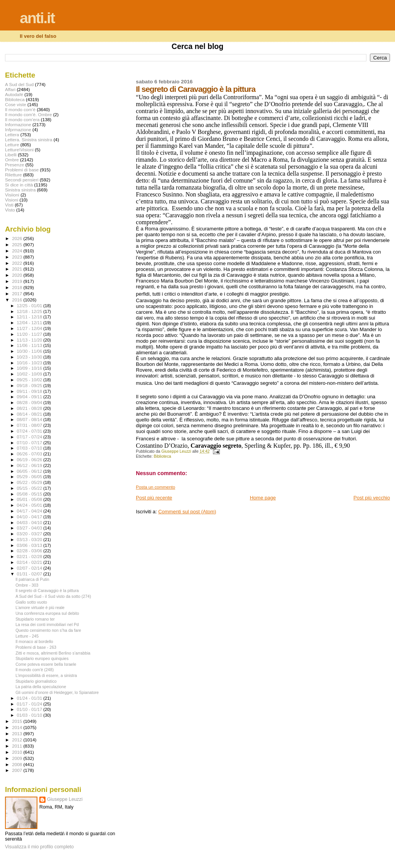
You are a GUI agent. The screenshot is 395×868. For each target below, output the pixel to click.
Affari (10, 89)
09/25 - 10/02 (30, 380)
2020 (18, 275)
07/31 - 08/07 (30, 425)
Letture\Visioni (19, 150)
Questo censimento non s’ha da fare (48, 630)
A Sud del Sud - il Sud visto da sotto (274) (53, 596)
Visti (9, 205)
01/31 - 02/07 (30, 574)
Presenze (15, 165)
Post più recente (154, 498)
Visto (10, 210)
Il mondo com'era (22, 119)
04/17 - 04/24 (30, 511)
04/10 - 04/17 (30, 517)
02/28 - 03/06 (30, 551)
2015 (18, 721)
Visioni (12, 200)
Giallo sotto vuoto (31, 602)
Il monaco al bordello (34, 641)
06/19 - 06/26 (30, 460)
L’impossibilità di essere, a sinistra (46, 675)
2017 (18, 294)
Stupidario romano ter (35, 619)
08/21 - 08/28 (30, 408)
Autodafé (14, 94)
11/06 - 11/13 (30, 345)
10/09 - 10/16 (30, 368)
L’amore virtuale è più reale (40, 607)
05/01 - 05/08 (30, 499)
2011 (18, 746)
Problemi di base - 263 (36, 647)
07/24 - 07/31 (30, 431)
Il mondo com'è (20, 109)
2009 (18, 758)
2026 (18, 238)
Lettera (12, 135)
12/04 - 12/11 (30, 323)
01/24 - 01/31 (30, 698)
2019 (18, 281)
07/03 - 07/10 (30, 448)
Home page (263, 498)
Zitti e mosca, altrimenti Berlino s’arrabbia (53, 653)
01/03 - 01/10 (30, 715)
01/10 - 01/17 (30, 709)
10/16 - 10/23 (30, 363)
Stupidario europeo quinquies (42, 658)
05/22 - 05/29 (30, 482)
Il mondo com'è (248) (35, 670)
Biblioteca (163, 456)
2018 (18, 287)
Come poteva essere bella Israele (46, 664)
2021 (18, 269)
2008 (18, 764)
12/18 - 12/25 (30, 311)
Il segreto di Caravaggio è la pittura (47, 591)
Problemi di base (22, 170)
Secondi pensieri (22, 180)
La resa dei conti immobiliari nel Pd (47, 624)
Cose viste (16, 104)
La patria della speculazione (41, 687)
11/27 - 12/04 (30, 328)
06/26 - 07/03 (30, 454)
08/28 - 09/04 (30, 403)
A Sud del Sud (19, 84)
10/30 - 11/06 (30, 351)
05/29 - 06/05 (30, 477)
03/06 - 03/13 (30, 545)
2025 (18, 244)
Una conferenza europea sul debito (47, 613)
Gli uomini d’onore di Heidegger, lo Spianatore (57, 692)
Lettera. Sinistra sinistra (29, 140)
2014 (18, 727)
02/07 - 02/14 (30, 568)
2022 (18, 263)
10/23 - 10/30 (30, 357)
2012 (18, 740)
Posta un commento (155, 487)
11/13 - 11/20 (30, 340)
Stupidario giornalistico (36, 681)
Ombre (12, 160)
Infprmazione (18, 129)
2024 (18, 251)
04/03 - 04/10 (30, 523)
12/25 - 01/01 (30, 306)
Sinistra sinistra (20, 190)
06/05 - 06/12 (30, 471)
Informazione (18, 124)
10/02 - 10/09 (30, 374)
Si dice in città (19, 185)
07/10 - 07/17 (30, 443)
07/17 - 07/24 (30, 437)
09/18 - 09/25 (30, 386)
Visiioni (12, 195)
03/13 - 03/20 (30, 540)
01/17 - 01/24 (30, 704)
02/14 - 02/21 (30, 562)
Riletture (14, 175)
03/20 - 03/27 (30, 534)
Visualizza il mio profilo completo (39, 847)
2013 (18, 733)
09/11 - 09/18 (30, 391)
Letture (12, 145)
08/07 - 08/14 (30, 420)
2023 (18, 257)
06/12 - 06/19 (30, 465)
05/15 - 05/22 (30, 488)
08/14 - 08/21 (30, 414)
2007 (18, 770)
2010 (18, 752)
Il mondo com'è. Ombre (28, 114)
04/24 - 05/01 (30, 505)
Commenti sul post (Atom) (187, 512)
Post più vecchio (372, 498)
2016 (18, 300)
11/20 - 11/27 (30, 334)
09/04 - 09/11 (30, 397)
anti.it (37, 18)
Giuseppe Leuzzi (65, 799)
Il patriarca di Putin (32, 579)
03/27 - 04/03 (30, 528)
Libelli (11, 155)
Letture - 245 (27, 636)
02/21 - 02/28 (30, 557)
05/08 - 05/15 (30, 494)
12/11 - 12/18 (30, 317)
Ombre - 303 (27, 585)
